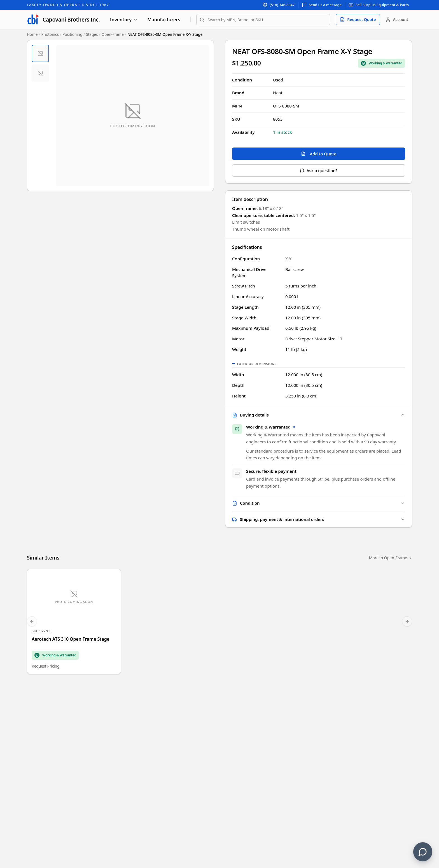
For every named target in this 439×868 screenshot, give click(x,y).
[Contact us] (423, 852)
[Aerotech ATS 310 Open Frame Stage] (74, 623)
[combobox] (263, 20)
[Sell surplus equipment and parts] (379, 5)
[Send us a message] (322, 5)
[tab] (40, 53)
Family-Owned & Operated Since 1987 (68, 5)
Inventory (124, 19)
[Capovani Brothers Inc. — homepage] (63, 20)
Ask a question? (319, 170)
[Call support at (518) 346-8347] (279, 5)
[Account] (397, 20)
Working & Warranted (271, 427)
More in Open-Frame (391, 559)
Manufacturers (164, 19)
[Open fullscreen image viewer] (133, 116)
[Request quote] (358, 20)
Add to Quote (319, 154)
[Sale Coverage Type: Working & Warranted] (382, 63)
